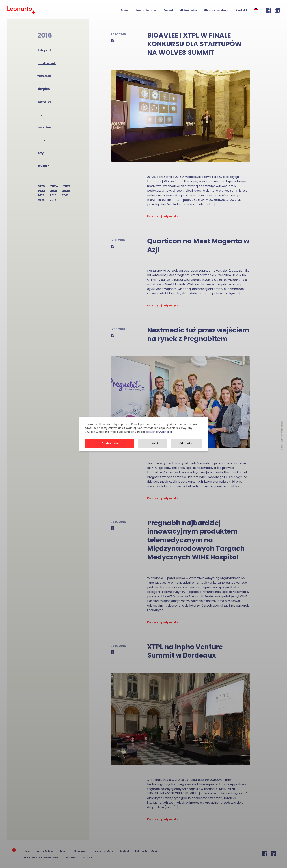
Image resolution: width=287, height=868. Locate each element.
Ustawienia (153, 448)
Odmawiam (187, 448)
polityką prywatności (159, 437)
